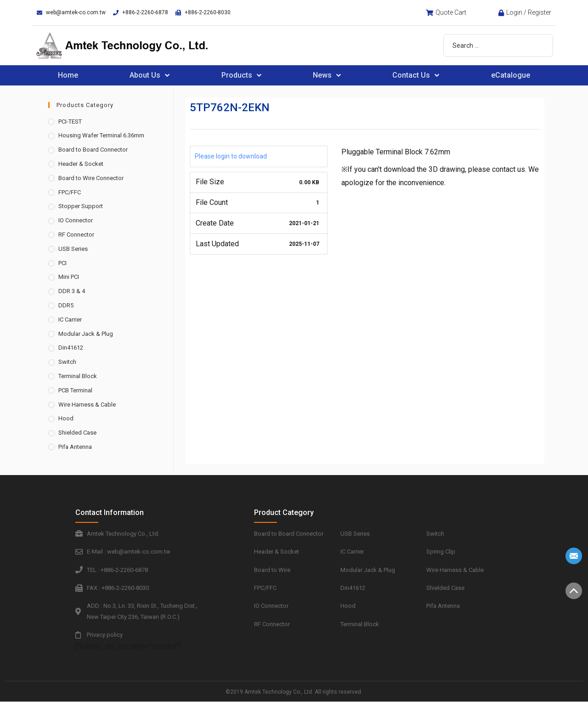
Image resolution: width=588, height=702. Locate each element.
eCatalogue (511, 75)
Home (68, 75)
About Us (150, 75)
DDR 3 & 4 (72, 291)
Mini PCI (69, 277)
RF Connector (76, 235)
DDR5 (66, 305)
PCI (62, 263)
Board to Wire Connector (91, 178)
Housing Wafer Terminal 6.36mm (101, 135)
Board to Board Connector (93, 150)
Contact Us (416, 75)
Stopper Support (81, 206)
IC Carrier (70, 320)
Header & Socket (81, 164)
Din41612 (71, 348)
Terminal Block (78, 376)
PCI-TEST (70, 122)
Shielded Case (77, 433)
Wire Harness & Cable (87, 405)
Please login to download (231, 156)
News (327, 75)
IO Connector (76, 220)
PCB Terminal (75, 390)
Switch (67, 362)
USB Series (73, 249)
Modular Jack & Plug (86, 334)
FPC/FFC (70, 192)
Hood (66, 418)
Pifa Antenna (75, 447)
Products (241, 75)
